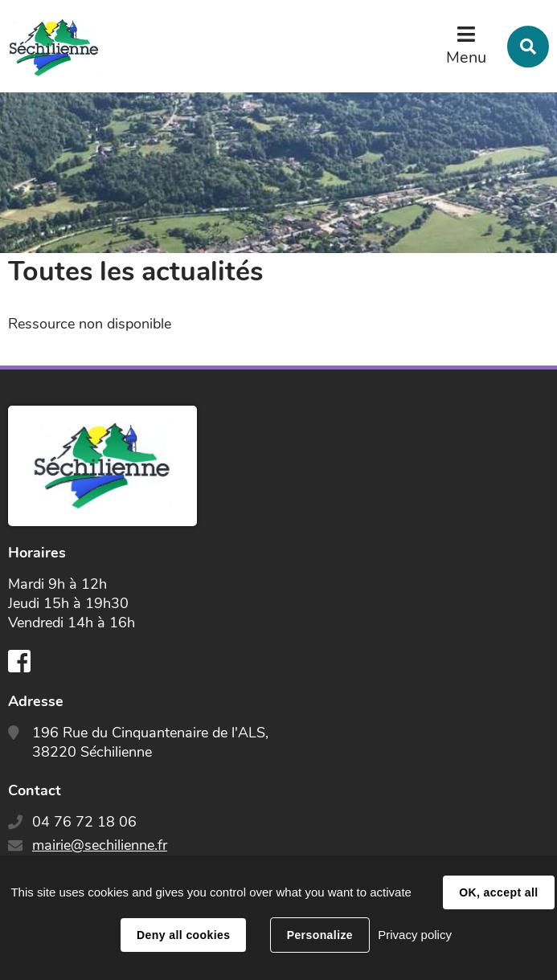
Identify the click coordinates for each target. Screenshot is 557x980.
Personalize (320, 935)
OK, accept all (498, 892)
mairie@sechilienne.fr (100, 845)
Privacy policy (415, 935)
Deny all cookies (183, 935)
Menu (466, 57)
